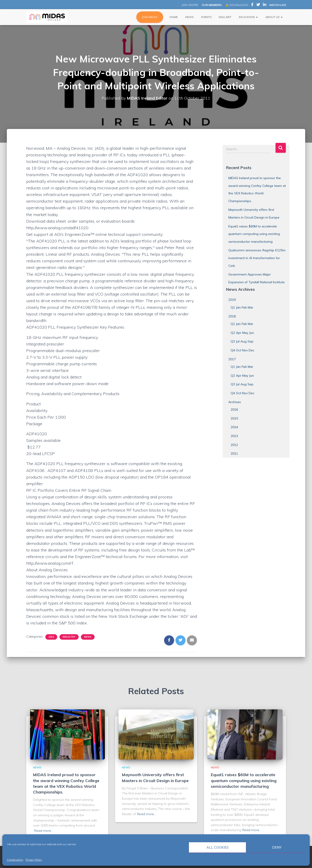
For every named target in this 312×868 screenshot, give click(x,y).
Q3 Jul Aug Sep (242, 341)
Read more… (44, 831)
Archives (235, 402)
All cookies (218, 847)
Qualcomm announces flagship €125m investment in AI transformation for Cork (257, 258)
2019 (232, 300)
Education (248, 17)
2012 (234, 445)
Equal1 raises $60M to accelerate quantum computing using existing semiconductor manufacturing (254, 234)
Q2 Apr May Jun (242, 333)
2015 (234, 418)
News (189, 17)
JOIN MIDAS (150, 17)
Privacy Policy (34, 860)
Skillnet (225, 17)
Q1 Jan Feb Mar (242, 307)
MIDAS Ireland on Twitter (258, 5)
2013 (234, 436)
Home (173, 17)
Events (206, 17)
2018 (232, 316)
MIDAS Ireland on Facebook (252, 5)
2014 (234, 427)
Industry (69, 637)
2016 (234, 410)
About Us (274, 17)
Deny (277, 847)
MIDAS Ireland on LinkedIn (265, 5)
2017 (232, 359)
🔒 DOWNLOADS (237, 5)
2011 (51, 637)
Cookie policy (15, 860)
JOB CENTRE (190, 5)
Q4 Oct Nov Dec (242, 350)
